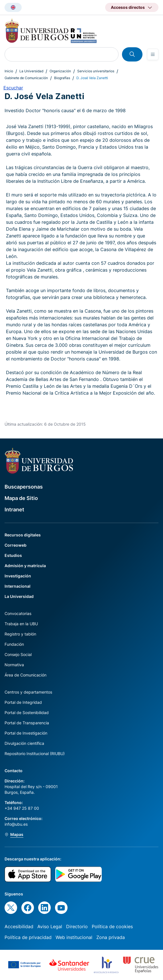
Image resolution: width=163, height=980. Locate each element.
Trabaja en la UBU (21, 624)
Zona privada (111, 937)
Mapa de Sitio (21, 498)
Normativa (14, 665)
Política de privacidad (28, 937)
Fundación (14, 644)
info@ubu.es (16, 824)
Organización (60, 71)
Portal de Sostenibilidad (27, 713)
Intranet (14, 510)
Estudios (13, 555)
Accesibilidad (19, 926)
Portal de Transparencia (27, 723)
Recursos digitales (23, 535)
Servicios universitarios (96, 71)
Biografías (62, 78)
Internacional (18, 586)
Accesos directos (128, 7)
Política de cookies (112, 926)
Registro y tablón (20, 634)
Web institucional (74, 937)
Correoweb (16, 545)
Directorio (77, 926)
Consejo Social (18, 654)
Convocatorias (18, 613)
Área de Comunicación (26, 675)
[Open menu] (153, 54)
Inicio (9, 71)
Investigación (18, 576)
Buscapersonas (24, 487)
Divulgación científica (24, 743)
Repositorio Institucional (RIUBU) (35, 754)
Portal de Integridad (23, 702)
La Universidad (31, 71)
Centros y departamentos (28, 692)
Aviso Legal (50, 926)
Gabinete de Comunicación (26, 78)
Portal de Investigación (26, 733)
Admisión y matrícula (25, 566)
